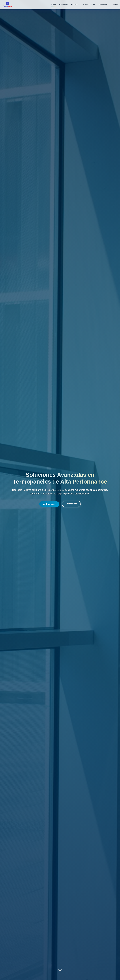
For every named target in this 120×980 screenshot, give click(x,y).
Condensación (89, 5)
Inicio (53, 5)
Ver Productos (49, 504)
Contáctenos (71, 504)
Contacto (114, 5)
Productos (64, 5)
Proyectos (103, 5)
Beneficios (76, 5)
